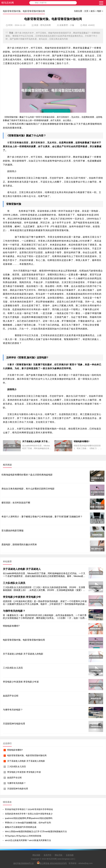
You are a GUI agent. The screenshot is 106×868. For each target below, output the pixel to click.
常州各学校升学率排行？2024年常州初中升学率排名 (29, 809)
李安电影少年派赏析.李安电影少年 (22, 597)
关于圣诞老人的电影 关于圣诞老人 (22, 569)
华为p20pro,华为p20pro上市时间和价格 (23, 836)
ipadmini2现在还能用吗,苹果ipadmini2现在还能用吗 (29, 818)
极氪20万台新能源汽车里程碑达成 (21, 827)
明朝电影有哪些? (15, 750)
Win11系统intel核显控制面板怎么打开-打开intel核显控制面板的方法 (36, 831)
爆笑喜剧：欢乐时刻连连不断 (16, 503)
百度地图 (70, 855)
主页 (86, 11)
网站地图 (36, 855)
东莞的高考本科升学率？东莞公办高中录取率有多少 (29, 814)
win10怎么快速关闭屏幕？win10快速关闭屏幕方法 (28, 840)
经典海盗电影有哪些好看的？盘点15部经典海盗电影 (27, 475)
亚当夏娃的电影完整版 (13, 531)
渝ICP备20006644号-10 (23, 863)
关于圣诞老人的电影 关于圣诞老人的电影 (26, 761)
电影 (99, 11)
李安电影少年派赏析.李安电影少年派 (24, 772)
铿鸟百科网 (8, 3)
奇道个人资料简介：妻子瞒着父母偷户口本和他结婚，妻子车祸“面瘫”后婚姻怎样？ (42, 517)
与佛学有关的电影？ (14, 611)
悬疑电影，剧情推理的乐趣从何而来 (19, 545)
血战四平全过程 (14, 778)
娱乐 (93, 11)
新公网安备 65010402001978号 (52, 863)
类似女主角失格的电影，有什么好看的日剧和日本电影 (28, 489)
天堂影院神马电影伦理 (18, 789)
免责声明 (47, 855)
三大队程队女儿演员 (14, 583)
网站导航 (59, 855)
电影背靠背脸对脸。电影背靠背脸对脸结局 (27, 755)
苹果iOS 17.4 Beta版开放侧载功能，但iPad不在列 (28, 823)
